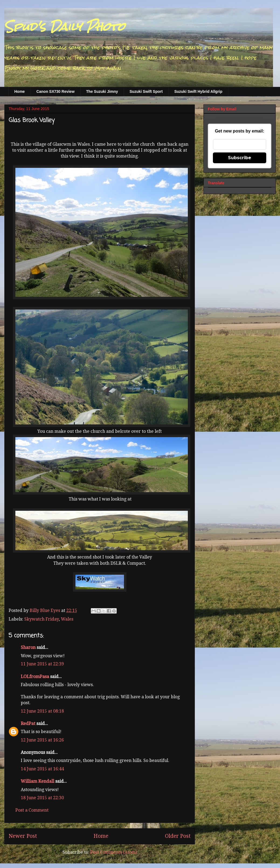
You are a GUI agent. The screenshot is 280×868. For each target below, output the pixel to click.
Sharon (28, 647)
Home (20, 91)
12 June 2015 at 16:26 (42, 740)
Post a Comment (32, 810)
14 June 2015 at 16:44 (42, 769)
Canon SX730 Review (56, 91)
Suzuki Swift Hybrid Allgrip (198, 91)
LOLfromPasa (35, 677)
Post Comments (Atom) (114, 852)
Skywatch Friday (42, 619)
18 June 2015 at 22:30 (42, 798)
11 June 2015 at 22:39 (42, 664)
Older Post (178, 836)
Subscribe (240, 158)
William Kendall (37, 781)
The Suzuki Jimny (102, 91)
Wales (67, 619)
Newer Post (23, 836)
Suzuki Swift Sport (146, 91)
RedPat (28, 724)
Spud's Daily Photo (65, 27)
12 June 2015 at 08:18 (42, 711)
